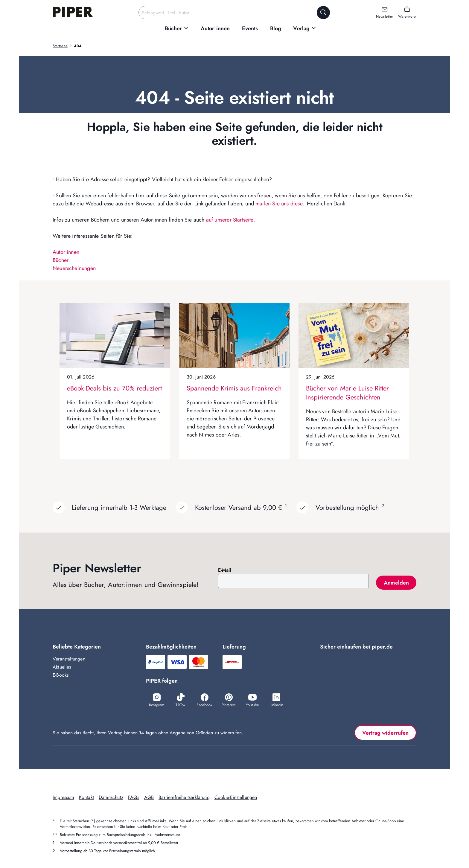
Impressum (63, 797)
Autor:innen (66, 252)
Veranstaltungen (69, 659)
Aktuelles (62, 667)
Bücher (61, 260)
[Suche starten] (323, 13)
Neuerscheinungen (74, 268)
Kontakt (86, 797)
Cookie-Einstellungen (236, 797)
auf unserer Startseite (230, 220)
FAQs (134, 797)
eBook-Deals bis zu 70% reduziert (114, 388)
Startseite (60, 46)
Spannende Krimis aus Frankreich (234, 388)
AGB (149, 797)
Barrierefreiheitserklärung (184, 797)
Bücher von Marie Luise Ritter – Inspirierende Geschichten (351, 393)
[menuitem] (177, 29)
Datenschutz (111, 797)
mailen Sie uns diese (279, 204)
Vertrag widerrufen (385, 733)
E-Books (61, 675)
